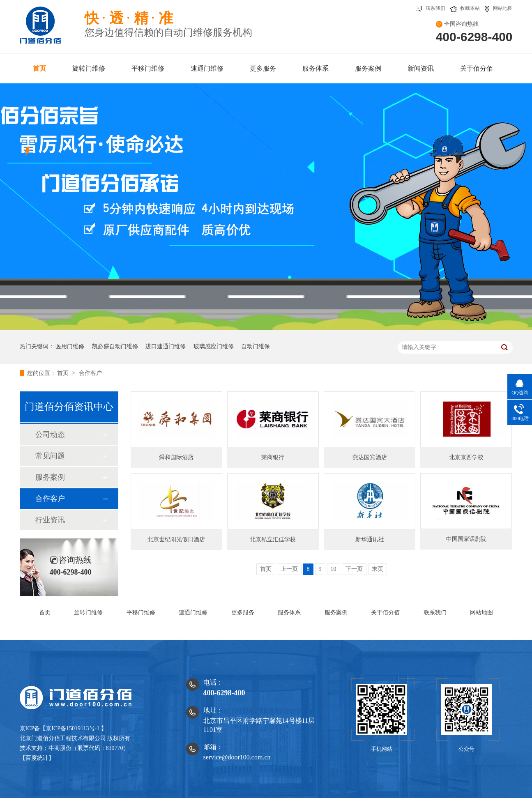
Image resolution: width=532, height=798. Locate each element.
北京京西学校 (466, 457)
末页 (378, 569)
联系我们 (431, 8)
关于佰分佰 (477, 68)
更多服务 (263, 68)
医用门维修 (70, 346)
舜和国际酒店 (176, 457)
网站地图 (499, 8)
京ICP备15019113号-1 (73, 728)
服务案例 (368, 68)
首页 (39, 68)
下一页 (354, 569)
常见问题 (50, 456)
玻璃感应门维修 (214, 346)
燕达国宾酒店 (370, 457)
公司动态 (50, 435)
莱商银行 (273, 457)
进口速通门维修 (166, 346)
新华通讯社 (370, 539)
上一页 (289, 569)
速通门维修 (207, 68)
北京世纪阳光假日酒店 (176, 539)
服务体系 (316, 68)
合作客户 (90, 373)
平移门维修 (148, 68)
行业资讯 (50, 520)
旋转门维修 (89, 68)
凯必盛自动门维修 (115, 346)
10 (334, 569)
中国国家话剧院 (466, 539)
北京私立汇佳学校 (273, 539)
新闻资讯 (421, 68)
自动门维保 (256, 346)
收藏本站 (465, 8)
